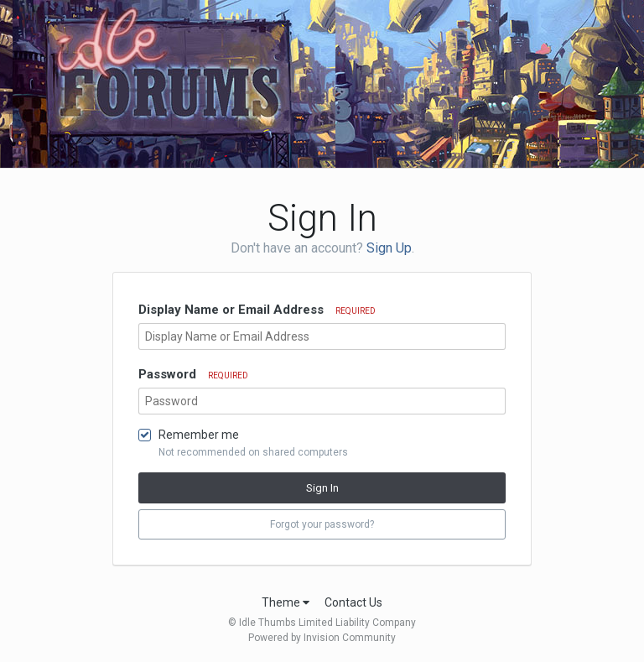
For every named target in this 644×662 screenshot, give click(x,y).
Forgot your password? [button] (322, 524)
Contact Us (353, 602)
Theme (286, 602)
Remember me (199, 435)
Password (193, 374)
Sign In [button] (322, 488)
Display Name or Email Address (257, 310)
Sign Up (389, 248)
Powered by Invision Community (322, 638)
